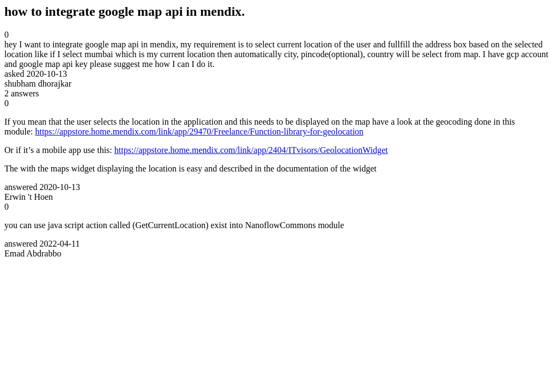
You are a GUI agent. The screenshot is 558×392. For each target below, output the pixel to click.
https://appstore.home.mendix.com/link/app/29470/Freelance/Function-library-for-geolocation (199, 131)
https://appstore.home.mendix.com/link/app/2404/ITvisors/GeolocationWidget (251, 150)
